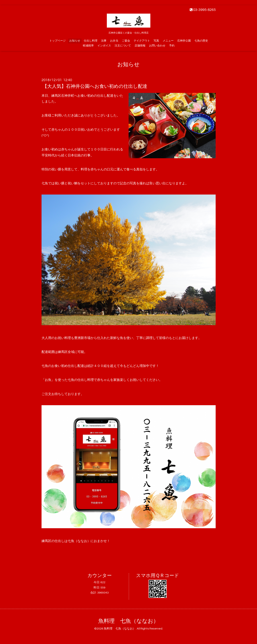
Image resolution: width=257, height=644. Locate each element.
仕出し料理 (91, 41)
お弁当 (114, 41)
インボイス (104, 46)
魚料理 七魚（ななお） (128, 621)
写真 (156, 41)
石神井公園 (184, 41)
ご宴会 (126, 41)
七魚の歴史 (201, 41)
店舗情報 (140, 46)
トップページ (57, 41)
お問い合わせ (157, 46)
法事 (104, 41)
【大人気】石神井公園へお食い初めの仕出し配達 (95, 86)
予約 (172, 46)
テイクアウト (142, 41)
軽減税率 (88, 46)
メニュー (168, 41)
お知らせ (75, 41)
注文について (123, 46)
